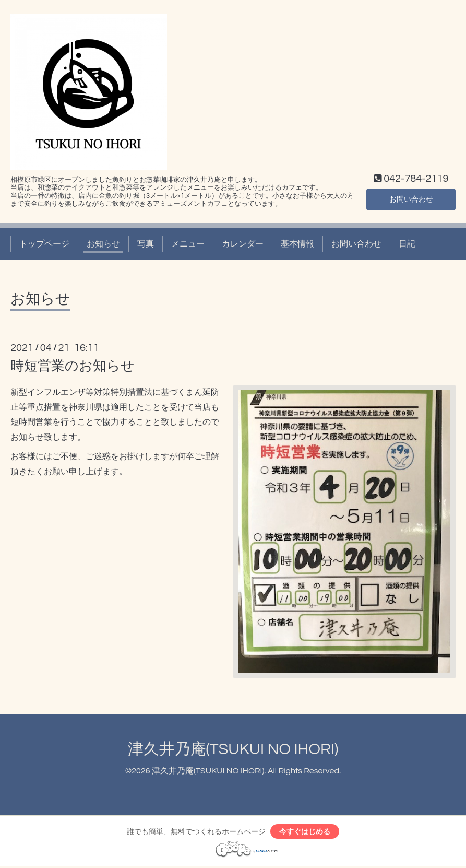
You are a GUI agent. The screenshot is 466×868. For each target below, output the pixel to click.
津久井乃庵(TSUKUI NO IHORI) (233, 749)
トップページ (44, 244)
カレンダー (243, 244)
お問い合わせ (411, 198)
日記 (407, 244)
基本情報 (297, 244)
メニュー (188, 244)
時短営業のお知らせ (73, 366)
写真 (146, 244)
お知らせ (103, 244)
